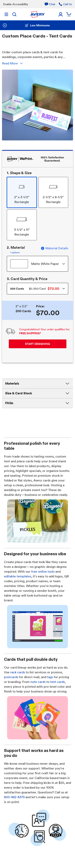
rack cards (18, 672)
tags (50, 677)
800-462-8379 (14, 797)
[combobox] (37, 264)
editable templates (18, 576)
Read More (13, 63)
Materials (37, 384)
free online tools (43, 572)
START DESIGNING (37, 344)
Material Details (54, 248)
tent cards (57, 682)
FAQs (37, 403)
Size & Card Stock (37, 393)
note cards (38, 682)
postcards (11, 677)
